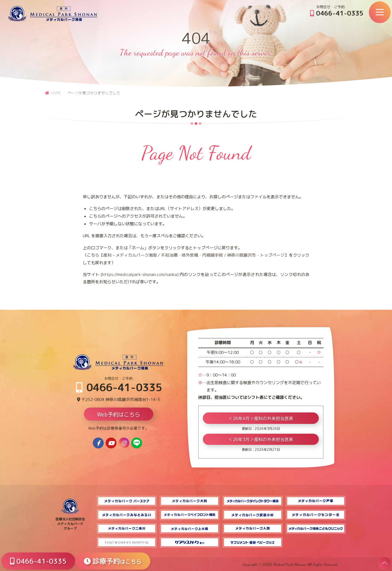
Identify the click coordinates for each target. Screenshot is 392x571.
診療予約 (113, 561)
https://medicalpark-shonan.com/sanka (140, 274)
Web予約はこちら (119, 414)
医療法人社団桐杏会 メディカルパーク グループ (70, 521)
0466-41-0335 (337, 13)
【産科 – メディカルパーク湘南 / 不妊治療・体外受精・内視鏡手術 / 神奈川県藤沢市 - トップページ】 (194, 255)
